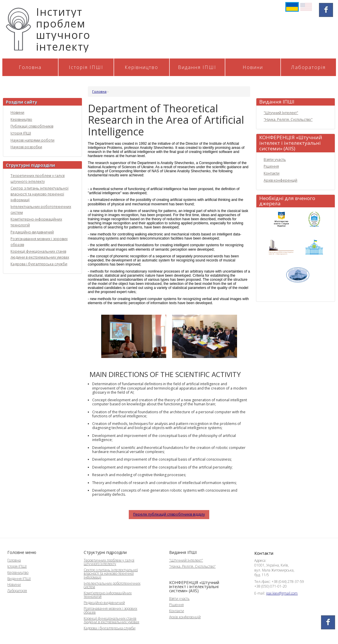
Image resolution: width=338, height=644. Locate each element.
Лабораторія (308, 67)
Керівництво (141, 67)
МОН (281, 220)
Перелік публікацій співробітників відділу (169, 514)
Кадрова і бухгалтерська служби (39, 264)
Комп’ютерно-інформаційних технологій (108, 595)
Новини (253, 67)
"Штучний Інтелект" (281, 113)
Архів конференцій (280, 180)
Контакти (272, 173)
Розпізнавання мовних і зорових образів (110, 610)
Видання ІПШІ (197, 67)
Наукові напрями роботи (32, 140)
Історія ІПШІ (86, 67)
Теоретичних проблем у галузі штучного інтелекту (109, 562)
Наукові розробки (26, 147)
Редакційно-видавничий (32, 232)
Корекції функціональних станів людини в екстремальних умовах (111, 620)
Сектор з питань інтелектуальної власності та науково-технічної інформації (40, 194)
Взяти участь (275, 160)
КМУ (298, 276)
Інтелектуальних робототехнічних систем (112, 585)
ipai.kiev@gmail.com (282, 593)
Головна (30, 67)
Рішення (271, 166)
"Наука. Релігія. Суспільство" (288, 119)
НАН (314, 220)
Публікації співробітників (32, 126)
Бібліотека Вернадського (281, 248)
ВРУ (314, 248)
